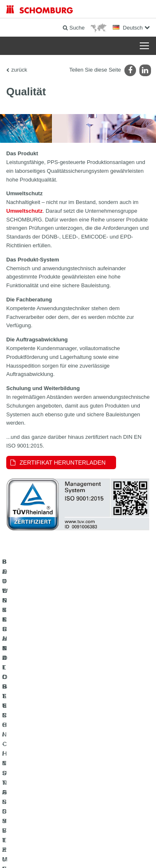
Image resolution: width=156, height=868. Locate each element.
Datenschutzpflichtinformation (119, 839)
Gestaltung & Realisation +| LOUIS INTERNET (78, 852)
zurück (19, 70)
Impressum (48, 839)
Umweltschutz (24, 211)
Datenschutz (75, 839)
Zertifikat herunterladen (63, 463)
